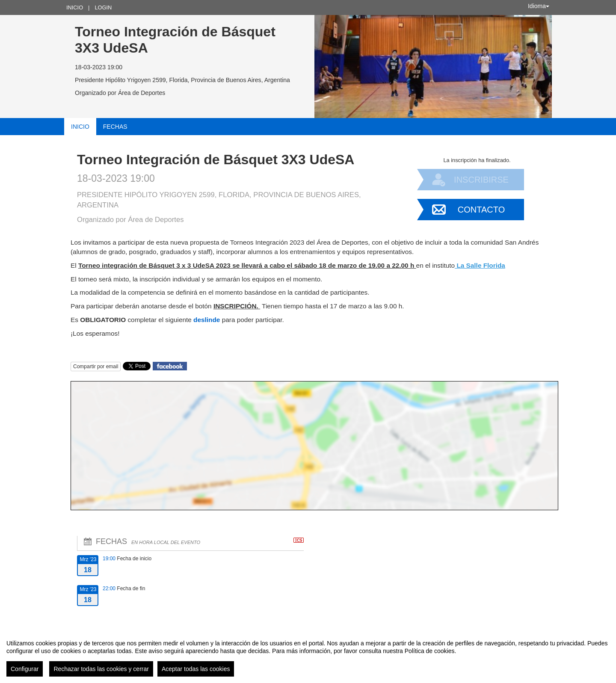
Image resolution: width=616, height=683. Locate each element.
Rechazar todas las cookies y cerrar (101, 669)
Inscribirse (481, 180)
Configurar (25, 669)
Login (103, 7)
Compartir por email (96, 367)
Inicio (75, 7)
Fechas (115, 127)
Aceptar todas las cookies (196, 669)
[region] (308, 655)
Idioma (539, 6)
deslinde (208, 320)
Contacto (481, 210)
